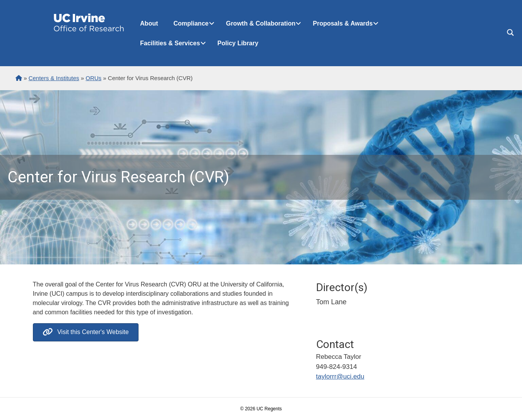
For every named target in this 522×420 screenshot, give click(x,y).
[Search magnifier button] (510, 33)
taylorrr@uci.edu (340, 376)
